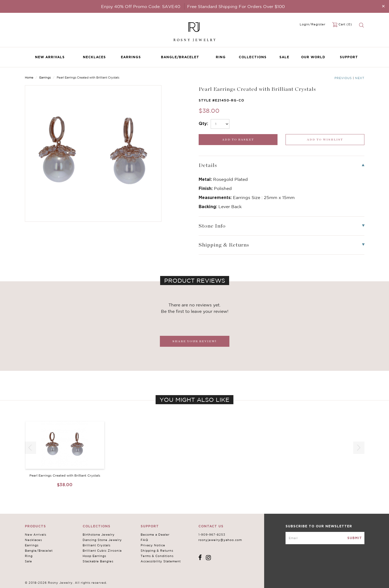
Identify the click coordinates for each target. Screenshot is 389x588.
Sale (284, 57)
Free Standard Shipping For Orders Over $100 (236, 6)
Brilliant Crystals (97, 545)
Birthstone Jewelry (99, 535)
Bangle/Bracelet (180, 57)
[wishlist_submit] (325, 140)
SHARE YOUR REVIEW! (194, 341)
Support (349, 57)
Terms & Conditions (157, 556)
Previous (343, 78)
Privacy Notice (153, 545)
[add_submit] (238, 140)
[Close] (383, 6)
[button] (359, 448)
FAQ (144, 540)
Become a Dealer (155, 535)
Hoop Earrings (94, 556)
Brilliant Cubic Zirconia (102, 551)
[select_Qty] (220, 124)
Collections (253, 57)
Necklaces (94, 57)
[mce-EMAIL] (325, 538)
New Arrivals (50, 57)
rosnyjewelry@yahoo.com (220, 540)
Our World (313, 57)
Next (360, 78)
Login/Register (313, 24)
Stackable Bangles (98, 561)
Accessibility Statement (161, 561)
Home (29, 77)
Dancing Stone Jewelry (102, 540)
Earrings (131, 57)
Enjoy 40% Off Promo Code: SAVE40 (141, 6)
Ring (221, 57)
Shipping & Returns (157, 551)
